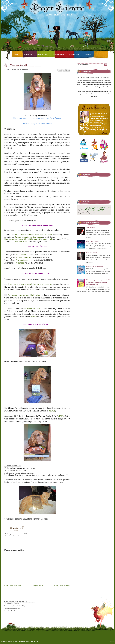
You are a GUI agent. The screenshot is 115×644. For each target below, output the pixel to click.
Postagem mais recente (13, 586)
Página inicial (38, 586)
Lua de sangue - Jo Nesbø (12, 604)
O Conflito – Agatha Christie (12, 608)
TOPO (112, 642)
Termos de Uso (28, 54)
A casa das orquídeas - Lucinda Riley (15, 606)
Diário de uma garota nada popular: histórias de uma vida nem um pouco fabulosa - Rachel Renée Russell (98, 282)
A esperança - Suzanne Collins (95, 266)
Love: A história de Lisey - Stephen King (15, 601)
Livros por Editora (75, 54)
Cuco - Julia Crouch (91, 253)
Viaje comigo (17, 536)
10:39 (25, 534)
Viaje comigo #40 (19, 65)
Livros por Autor (43, 54)
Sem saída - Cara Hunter (11, 611)
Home (17, 54)
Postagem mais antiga (62, 586)
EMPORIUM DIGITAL (33, 642)
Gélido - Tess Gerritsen (92, 241)
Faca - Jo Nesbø (91, 228)
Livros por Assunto (59, 54)
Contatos (88, 54)
